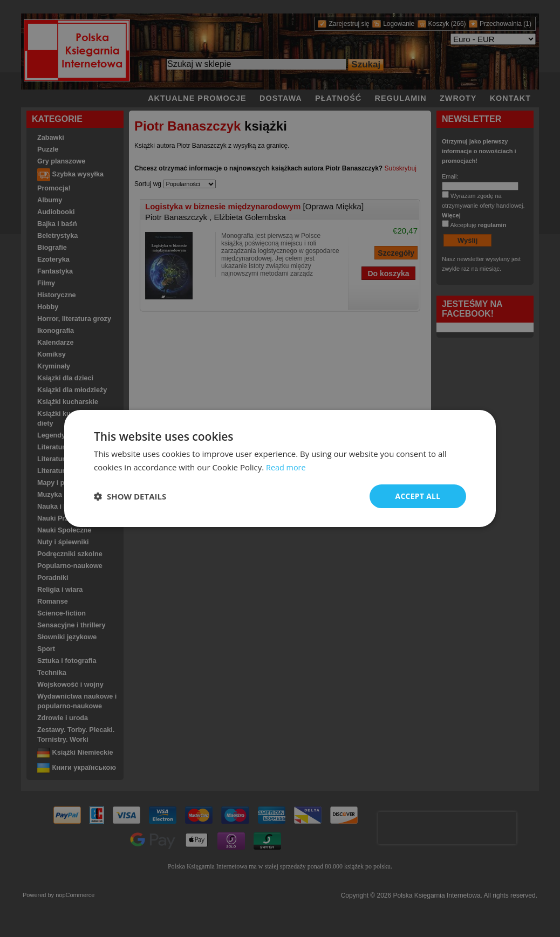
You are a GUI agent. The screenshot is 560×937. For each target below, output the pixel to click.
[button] (130, 496)
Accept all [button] (418, 496)
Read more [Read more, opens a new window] (287, 467)
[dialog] (280, 469)
